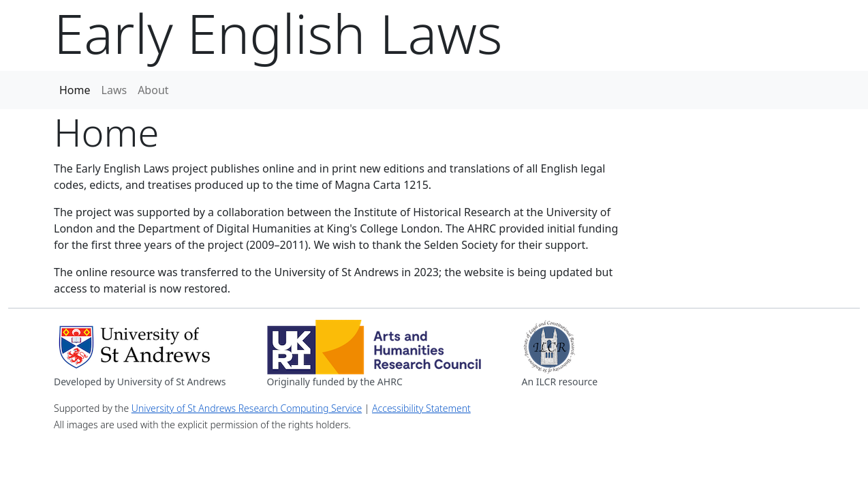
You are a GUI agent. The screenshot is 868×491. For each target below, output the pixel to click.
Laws (114, 90)
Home (75, 90)
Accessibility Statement (421, 408)
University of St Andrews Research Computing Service (247, 408)
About (153, 90)
